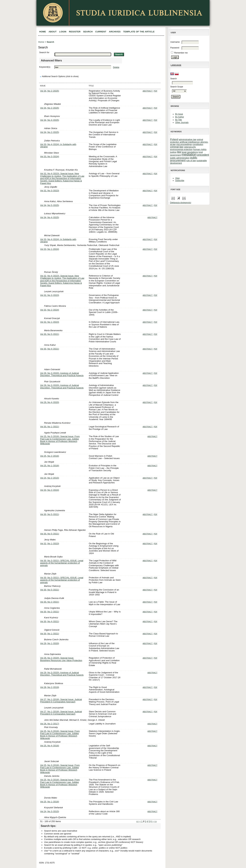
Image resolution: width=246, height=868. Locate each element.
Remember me (181, 53)
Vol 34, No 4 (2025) (50, 120)
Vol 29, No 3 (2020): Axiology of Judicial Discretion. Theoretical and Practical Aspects (62, 374)
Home (43, 32)
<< (137, 821)
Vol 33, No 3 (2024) (50, 156)
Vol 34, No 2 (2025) (50, 91)
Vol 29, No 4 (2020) (50, 402)
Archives (115, 32)
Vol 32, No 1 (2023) (50, 322)
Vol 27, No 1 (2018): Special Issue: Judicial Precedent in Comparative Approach (61, 701)
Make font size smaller (173, 198)
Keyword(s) (45, 67)
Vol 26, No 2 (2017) (50, 724)
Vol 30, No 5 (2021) (50, 334)
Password (175, 48)
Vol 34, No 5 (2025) (50, 205)
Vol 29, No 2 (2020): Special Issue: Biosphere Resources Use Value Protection (61, 659)
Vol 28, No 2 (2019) (50, 687)
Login (63, 32)
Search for (44, 52)
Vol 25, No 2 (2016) (50, 456)
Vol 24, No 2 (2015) (50, 478)
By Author (180, 117)
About (53, 32)
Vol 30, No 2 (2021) (50, 602)
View (177, 178)
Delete (116, 67)
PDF (155, 91)
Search (88, 32)
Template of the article (139, 32)
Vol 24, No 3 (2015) (50, 811)
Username (175, 42)
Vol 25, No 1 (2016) (50, 466)
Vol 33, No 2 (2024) (50, 310)
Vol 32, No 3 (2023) (50, 191)
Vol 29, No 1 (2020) (50, 643)
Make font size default (179, 198)
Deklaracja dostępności (181, 203)
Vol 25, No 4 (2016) (50, 746)
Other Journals (182, 122)
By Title (179, 120)
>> (156, 821)
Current (101, 32)
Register (75, 32)
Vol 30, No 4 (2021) (50, 349)
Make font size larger (184, 198)
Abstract (148, 91)
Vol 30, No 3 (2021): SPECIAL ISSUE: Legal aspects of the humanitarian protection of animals (62, 563)
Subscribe (180, 181)
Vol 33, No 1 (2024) (50, 249)
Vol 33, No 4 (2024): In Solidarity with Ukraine (58, 146)
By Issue (179, 114)
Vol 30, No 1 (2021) (50, 427)
